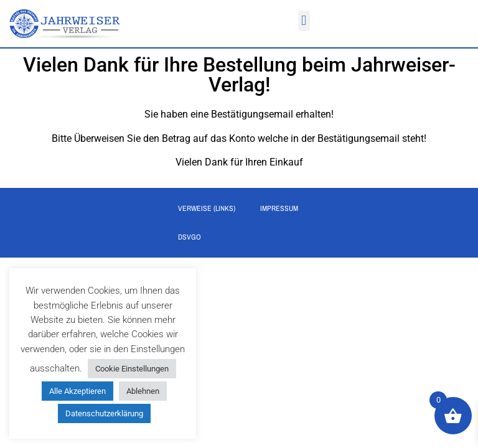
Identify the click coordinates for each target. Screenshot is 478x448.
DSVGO (190, 239)
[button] (304, 21)
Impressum (279, 210)
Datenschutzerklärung (104, 413)
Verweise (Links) (207, 210)
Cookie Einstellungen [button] (132, 369)
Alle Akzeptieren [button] (77, 391)
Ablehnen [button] (143, 391)
